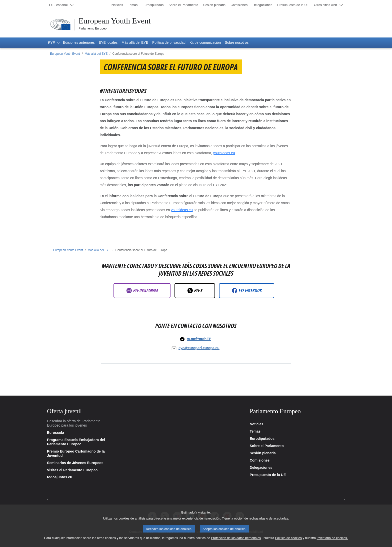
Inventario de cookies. (332, 542)
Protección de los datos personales (236, 542)
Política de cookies (288, 542)
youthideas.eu (224, 153)
